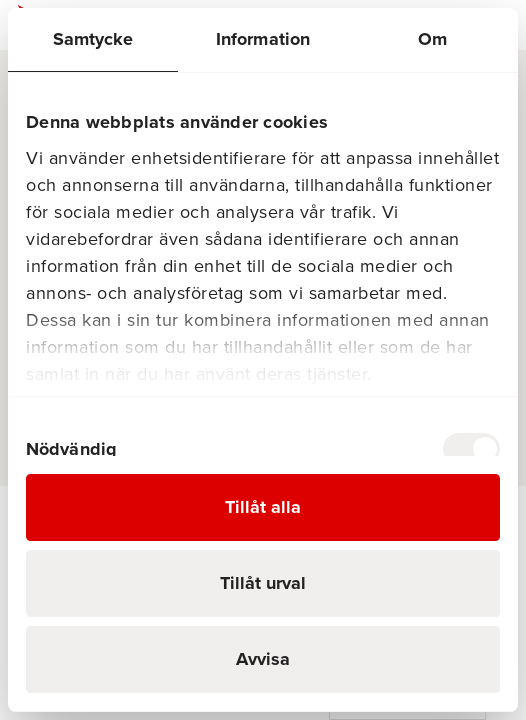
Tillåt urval (263, 583)
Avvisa (263, 659)
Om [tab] (432, 39)
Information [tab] (263, 39)
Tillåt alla (263, 507)
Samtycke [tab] (93, 39)
